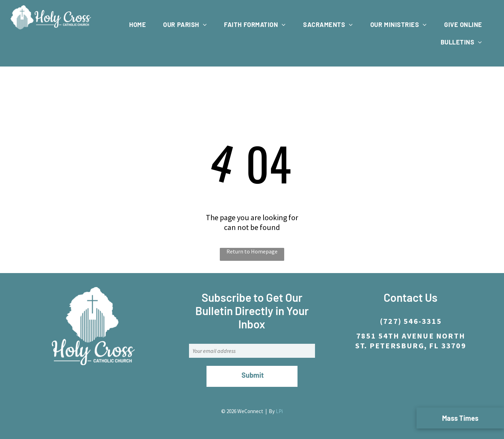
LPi (279, 411)
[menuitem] (140, 25)
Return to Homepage (252, 251)
